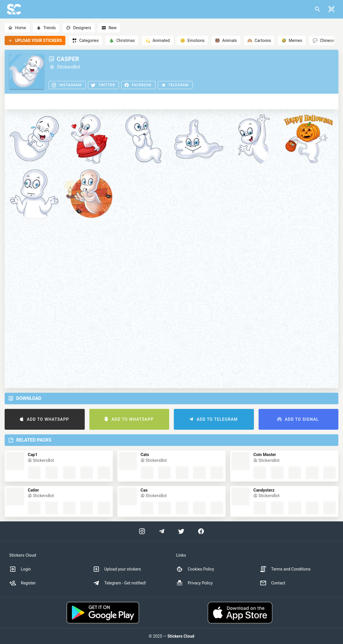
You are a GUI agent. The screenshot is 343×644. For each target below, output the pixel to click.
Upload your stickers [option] (117, 569)
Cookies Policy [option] (195, 569)
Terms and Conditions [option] (285, 569)
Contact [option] (273, 583)
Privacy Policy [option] (194, 583)
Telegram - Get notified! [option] (119, 583)
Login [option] (20, 569)
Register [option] (22, 583)
